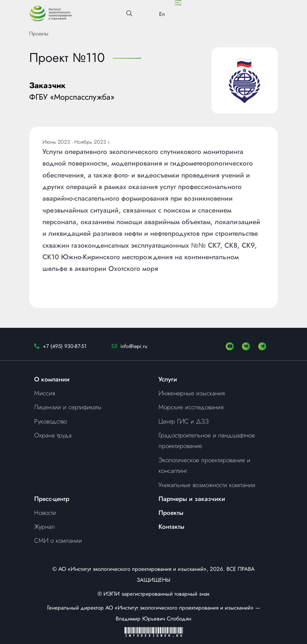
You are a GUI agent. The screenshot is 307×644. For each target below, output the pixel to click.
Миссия (45, 393)
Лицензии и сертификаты (68, 407)
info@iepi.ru (134, 346)
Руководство (51, 421)
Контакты (171, 526)
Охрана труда (53, 435)
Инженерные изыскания (192, 393)
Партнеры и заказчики (192, 499)
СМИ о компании (58, 540)
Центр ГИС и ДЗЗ (184, 421)
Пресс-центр (52, 499)
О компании (52, 379)
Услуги (168, 379)
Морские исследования (191, 407)
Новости (45, 513)
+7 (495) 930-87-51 (65, 346)
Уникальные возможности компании (207, 485)
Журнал (44, 526)
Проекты (39, 34)
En (162, 14)
